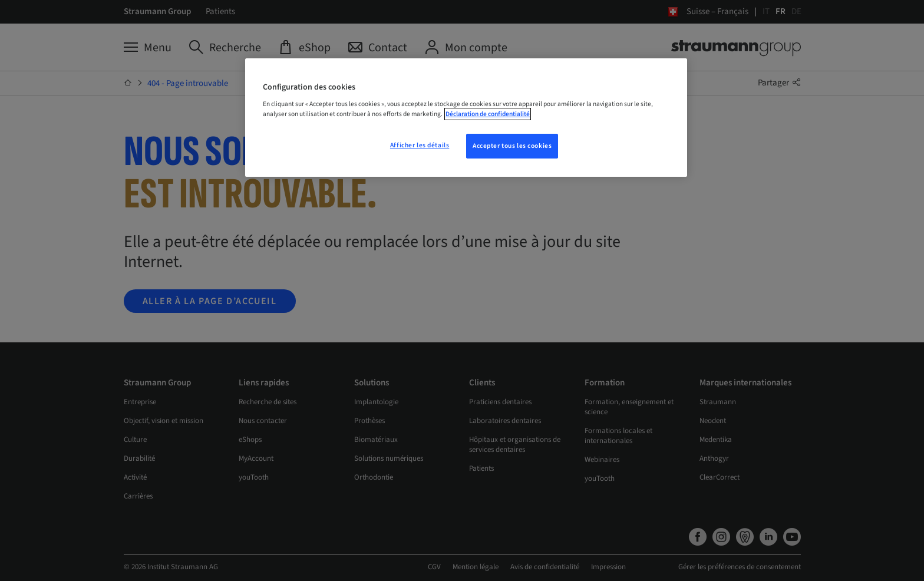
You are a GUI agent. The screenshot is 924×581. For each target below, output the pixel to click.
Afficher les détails (420, 145)
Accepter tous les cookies (512, 146)
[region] (466, 118)
